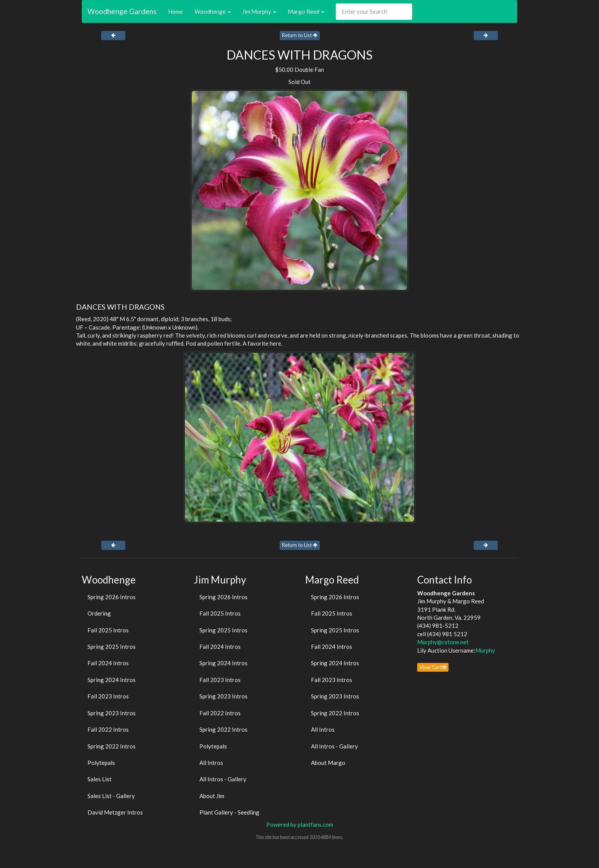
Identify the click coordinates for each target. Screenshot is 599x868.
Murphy (485, 650)
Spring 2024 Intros (112, 680)
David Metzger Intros (115, 812)
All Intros (211, 763)
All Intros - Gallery (223, 779)
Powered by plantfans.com (300, 824)
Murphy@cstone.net (443, 642)
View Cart (433, 667)
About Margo (328, 763)
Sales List (100, 779)
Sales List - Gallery (111, 796)
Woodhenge (213, 11)
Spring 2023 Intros (112, 713)
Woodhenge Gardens (122, 11)
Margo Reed (306, 11)
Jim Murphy (259, 11)
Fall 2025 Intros (108, 630)
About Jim (212, 796)
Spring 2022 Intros (112, 746)
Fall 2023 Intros (108, 696)
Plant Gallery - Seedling (229, 812)
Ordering (99, 613)
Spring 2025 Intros (112, 647)
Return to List (300, 35)
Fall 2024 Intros (108, 663)
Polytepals (101, 763)
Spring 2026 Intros (112, 597)
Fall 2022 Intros (108, 729)
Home (176, 11)
